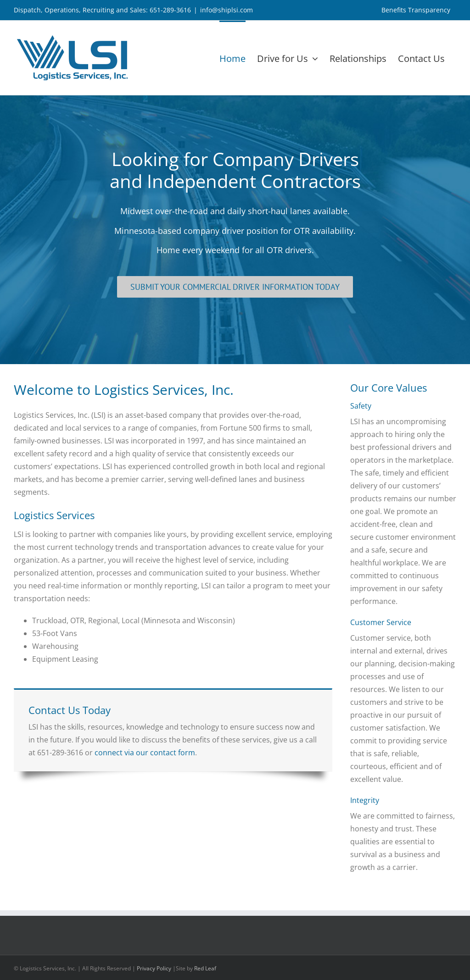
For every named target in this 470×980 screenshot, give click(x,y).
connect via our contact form (145, 753)
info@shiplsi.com (227, 10)
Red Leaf (205, 968)
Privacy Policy (154, 968)
